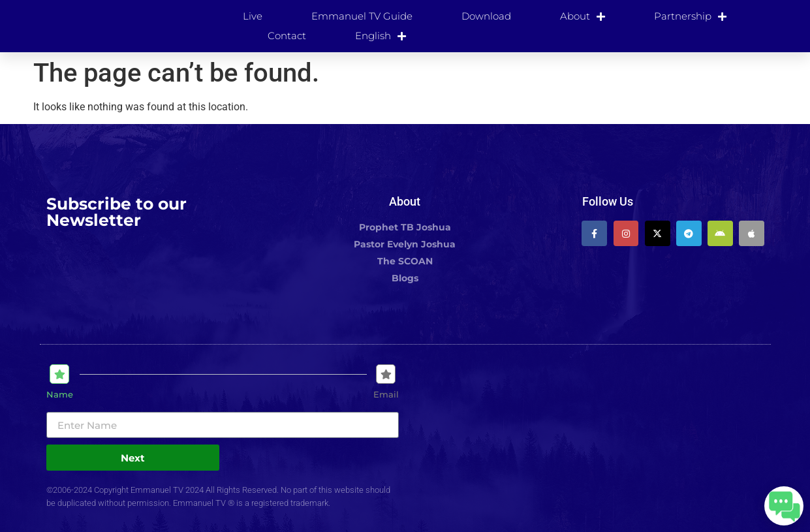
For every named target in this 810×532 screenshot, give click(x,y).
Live (253, 16)
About (583, 16)
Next (133, 458)
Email (386, 395)
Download (486, 16)
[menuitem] (381, 36)
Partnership (690, 16)
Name (60, 395)
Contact (287, 36)
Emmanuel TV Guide (362, 16)
